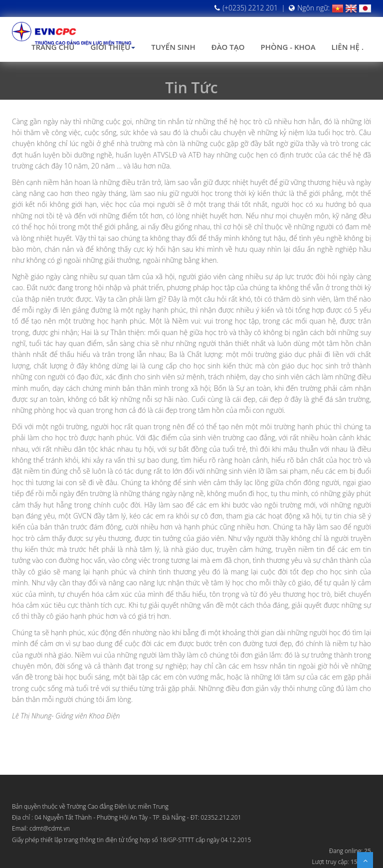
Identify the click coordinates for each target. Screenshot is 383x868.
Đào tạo (228, 47)
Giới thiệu (113, 47)
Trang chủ (53, 47)
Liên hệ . (348, 47)
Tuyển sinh (173, 47)
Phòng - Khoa (288, 47)
